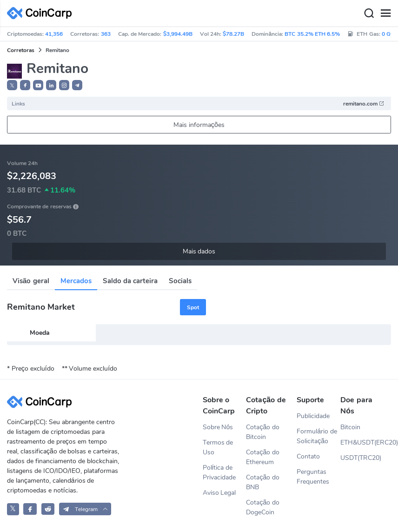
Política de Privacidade (219, 472)
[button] (25, 85)
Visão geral (31, 281)
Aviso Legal (219, 493)
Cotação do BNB (263, 482)
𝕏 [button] (12, 86)
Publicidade (313, 416)
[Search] (369, 13)
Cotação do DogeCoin (263, 507)
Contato (308, 456)
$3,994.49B (178, 34)
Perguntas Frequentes (313, 477)
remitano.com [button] (364, 104)
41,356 (54, 34)
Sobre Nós (218, 427)
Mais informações (199, 125)
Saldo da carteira (130, 281)
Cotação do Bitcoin (263, 432)
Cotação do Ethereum (263, 457)
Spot (193, 307)
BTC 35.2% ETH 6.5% (312, 34)
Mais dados (199, 251)
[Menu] (385, 13)
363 (106, 34)
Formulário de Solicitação (317, 436)
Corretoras (21, 50)
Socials (180, 281)
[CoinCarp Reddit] (48, 509)
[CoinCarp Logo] (42, 13)
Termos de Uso (218, 447)
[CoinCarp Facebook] (30, 509)
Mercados (76, 281)
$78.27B (233, 34)
